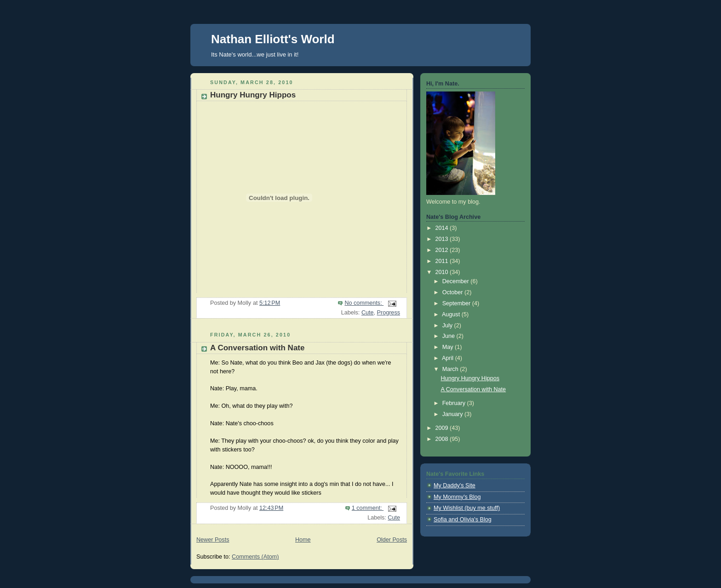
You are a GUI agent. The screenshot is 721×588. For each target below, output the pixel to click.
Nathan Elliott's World (273, 39)
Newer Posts (213, 540)
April (449, 358)
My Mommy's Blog (457, 497)
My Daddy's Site (455, 485)
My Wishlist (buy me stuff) (467, 508)
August (452, 314)
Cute (368, 313)
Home (303, 540)
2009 (443, 428)
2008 (443, 439)
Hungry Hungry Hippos (253, 95)
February (455, 403)
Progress (389, 313)
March (451, 369)
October (453, 292)
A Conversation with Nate (257, 348)
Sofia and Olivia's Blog (463, 519)
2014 (443, 228)
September (457, 303)
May (449, 347)
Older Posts (392, 540)
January (453, 414)
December (457, 281)
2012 (443, 250)
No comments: (364, 303)
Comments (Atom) (255, 557)
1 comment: (368, 508)
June (449, 336)
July (448, 325)
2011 (443, 261)
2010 (443, 272)
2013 (443, 239)
